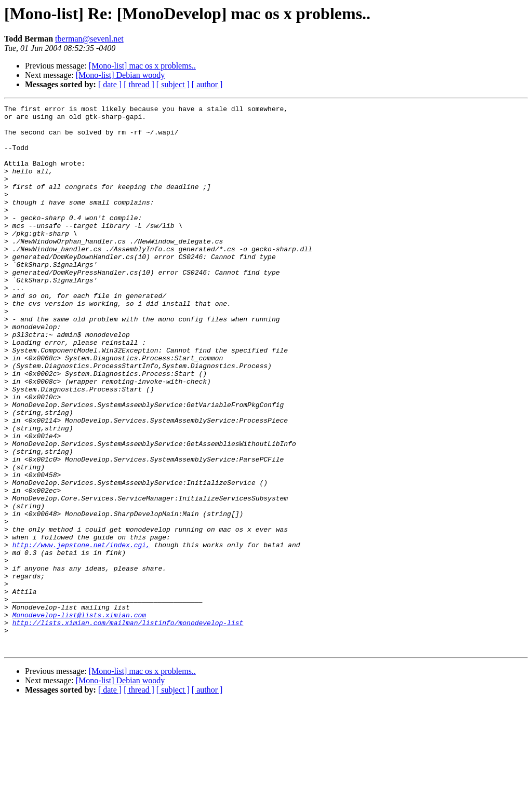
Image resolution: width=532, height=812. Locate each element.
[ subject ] (173, 84)
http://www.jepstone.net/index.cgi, (81, 633)
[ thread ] (139, 84)
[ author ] (207, 84)
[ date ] (110, 84)
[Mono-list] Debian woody (121, 75)
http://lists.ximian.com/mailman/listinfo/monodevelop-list (128, 727)
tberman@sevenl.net (89, 39)
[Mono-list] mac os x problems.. (142, 66)
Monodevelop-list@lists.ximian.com (79, 718)
